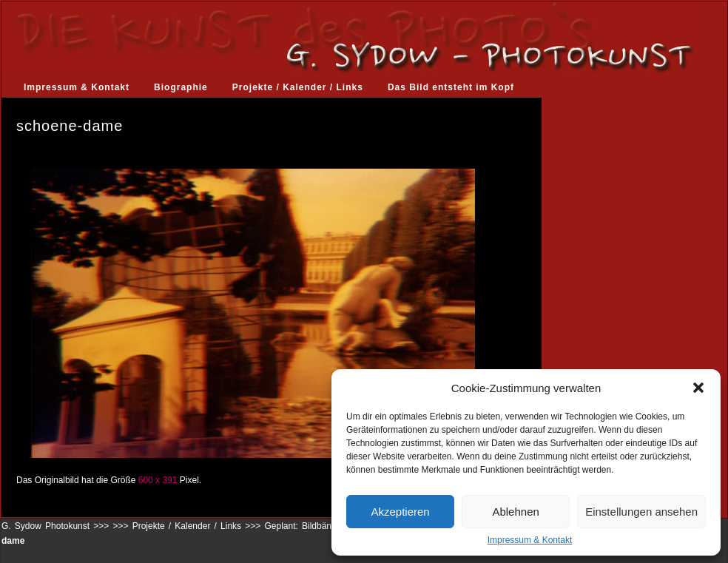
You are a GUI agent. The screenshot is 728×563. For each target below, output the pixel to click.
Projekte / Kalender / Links (298, 87)
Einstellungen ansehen (641, 512)
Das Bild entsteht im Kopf (451, 87)
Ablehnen (515, 512)
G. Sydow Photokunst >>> (55, 526)
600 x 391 (158, 480)
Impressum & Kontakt (530, 540)
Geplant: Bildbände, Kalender (323, 526)
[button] (698, 388)
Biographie (181, 87)
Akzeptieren (400, 512)
